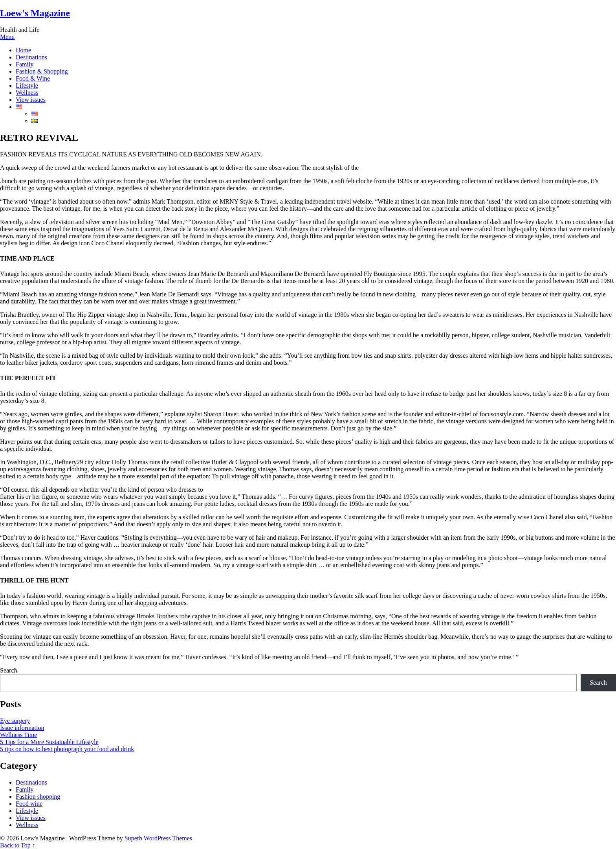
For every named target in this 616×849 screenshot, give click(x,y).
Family (25, 64)
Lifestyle (27, 85)
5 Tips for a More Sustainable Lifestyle (49, 742)
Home (23, 50)
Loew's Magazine (35, 13)
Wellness (27, 93)
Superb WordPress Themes (158, 838)
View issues (31, 100)
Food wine (29, 804)
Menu (7, 37)
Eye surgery (15, 721)
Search (9, 670)
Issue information (22, 728)
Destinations (31, 57)
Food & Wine (33, 78)
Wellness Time (18, 735)
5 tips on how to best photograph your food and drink (67, 749)
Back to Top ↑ (18, 845)
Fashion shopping (38, 797)
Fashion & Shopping (42, 71)
